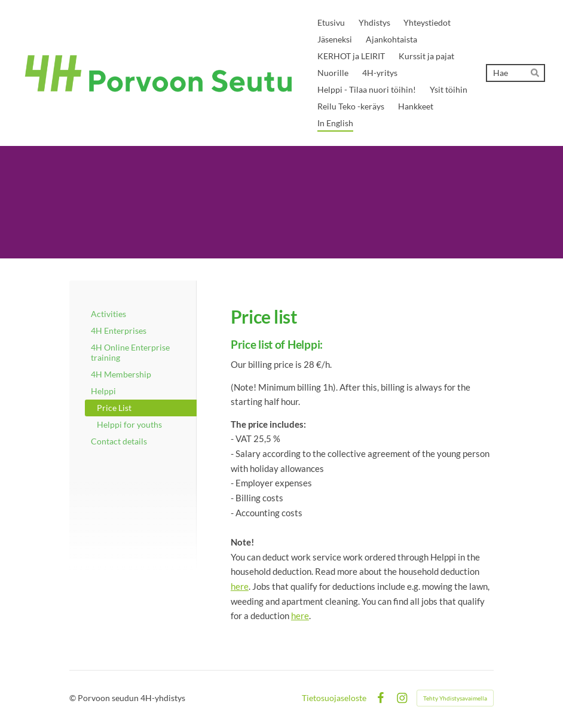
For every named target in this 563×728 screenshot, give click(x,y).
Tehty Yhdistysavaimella (455, 698)
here (240, 586)
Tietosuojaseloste (334, 698)
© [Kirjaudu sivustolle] (74, 698)
